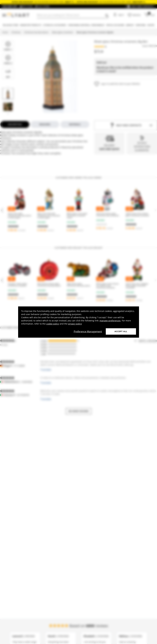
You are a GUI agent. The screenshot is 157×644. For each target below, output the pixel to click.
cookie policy (53, 324)
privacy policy (75, 324)
